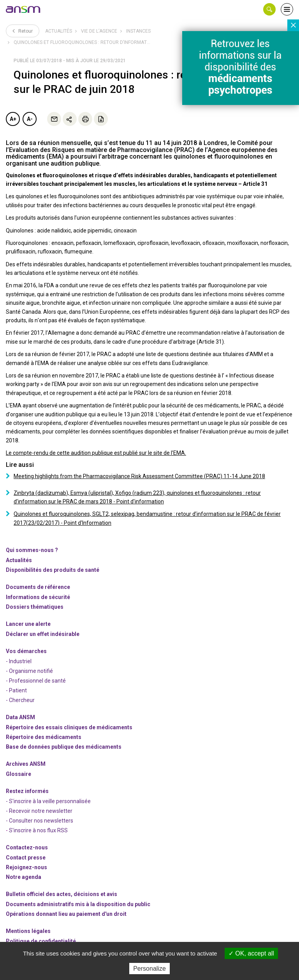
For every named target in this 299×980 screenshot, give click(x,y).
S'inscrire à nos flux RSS (38, 830)
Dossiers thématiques (35, 607)
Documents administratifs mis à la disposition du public (78, 904)
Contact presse (26, 858)
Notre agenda (24, 877)
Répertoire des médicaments (44, 737)
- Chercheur (20, 700)
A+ (13, 119)
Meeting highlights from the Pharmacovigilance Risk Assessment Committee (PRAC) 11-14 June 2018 (139, 476)
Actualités (59, 31)
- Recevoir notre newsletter (39, 811)
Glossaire (18, 774)
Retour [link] (23, 31)
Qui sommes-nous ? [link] (32, 550)
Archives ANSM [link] (26, 764)
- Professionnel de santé (36, 681)
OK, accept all (251, 953)
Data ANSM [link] (20, 717)
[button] (269, 9)
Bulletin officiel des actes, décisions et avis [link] (62, 894)
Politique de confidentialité (41, 941)
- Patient (16, 690)
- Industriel (19, 661)
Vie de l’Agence (99, 31)
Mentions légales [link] (28, 931)
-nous (26, 867)
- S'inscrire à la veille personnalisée (48, 801)
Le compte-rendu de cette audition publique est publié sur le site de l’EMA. (96, 453)
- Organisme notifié (29, 671)
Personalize (149, 969)
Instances (138, 31)
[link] (23, 9)
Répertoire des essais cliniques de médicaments (69, 727)
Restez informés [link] (27, 791)
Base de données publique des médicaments (64, 747)
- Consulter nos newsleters (40, 821)
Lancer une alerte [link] (28, 624)
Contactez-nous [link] (27, 847)
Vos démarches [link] (26, 651)
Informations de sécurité (38, 597)
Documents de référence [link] (38, 587)
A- (30, 119)
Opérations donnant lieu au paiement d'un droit (66, 914)
